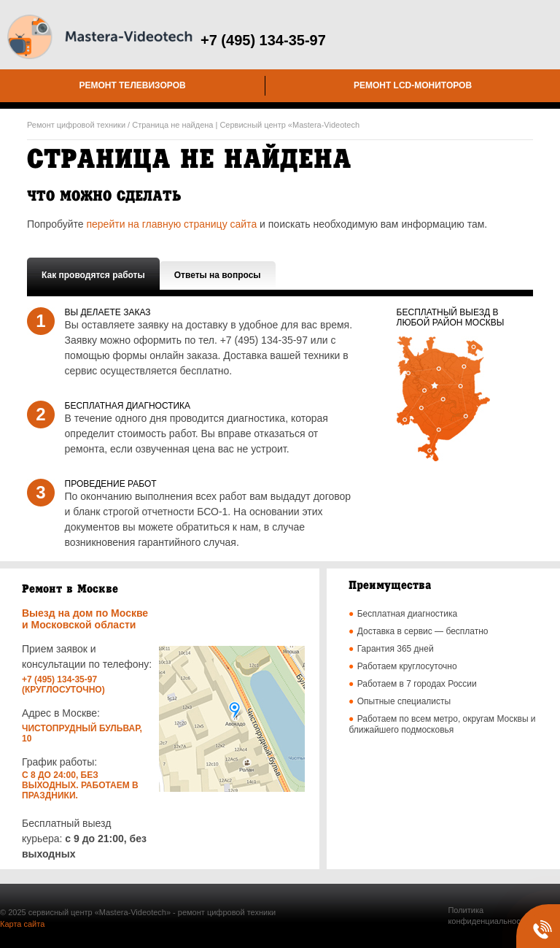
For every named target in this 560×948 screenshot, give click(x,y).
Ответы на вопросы (218, 275)
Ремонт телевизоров (132, 85)
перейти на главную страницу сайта (171, 224)
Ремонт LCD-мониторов (413, 85)
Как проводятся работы (93, 275)
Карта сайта (22, 924)
